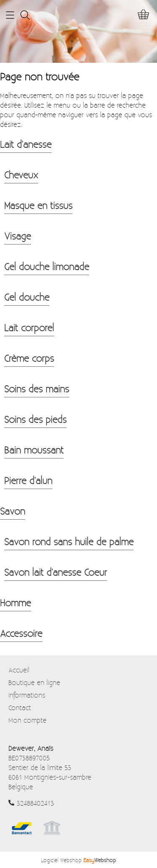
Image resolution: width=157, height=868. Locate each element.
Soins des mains (37, 389)
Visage (18, 236)
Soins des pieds (35, 419)
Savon (13, 511)
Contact (20, 707)
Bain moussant (34, 450)
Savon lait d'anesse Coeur (56, 572)
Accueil (19, 670)
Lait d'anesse (26, 144)
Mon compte (27, 720)
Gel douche (27, 297)
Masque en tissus (38, 205)
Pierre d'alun (28, 480)
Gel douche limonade (47, 266)
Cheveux (21, 175)
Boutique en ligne (34, 682)
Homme (15, 603)
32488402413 (35, 803)
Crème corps (29, 358)
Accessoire (21, 633)
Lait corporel (29, 327)
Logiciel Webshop (78, 860)
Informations (27, 695)
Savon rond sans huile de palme (69, 541)
